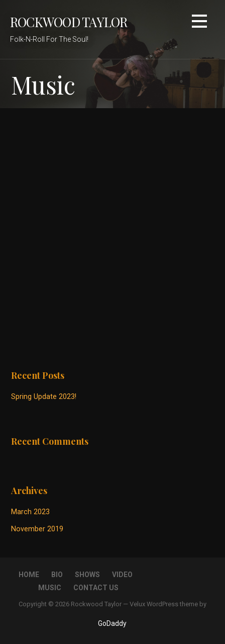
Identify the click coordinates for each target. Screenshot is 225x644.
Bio (57, 575)
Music (50, 588)
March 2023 (30, 512)
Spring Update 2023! (44, 397)
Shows (87, 575)
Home (29, 575)
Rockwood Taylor (69, 22)
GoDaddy (112, 623)
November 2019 (37, 529)
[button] (199, 23)
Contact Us (96, 588)
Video (122, 575)
